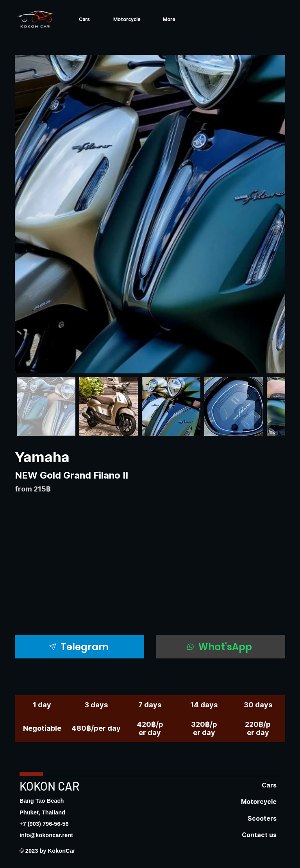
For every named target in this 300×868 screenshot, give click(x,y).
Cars (269, 785)
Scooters (262, 818)
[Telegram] (79, 647)
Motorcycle (259, 802)
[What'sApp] (221, 647)
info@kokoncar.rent (46, 835)
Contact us (259, 835)
